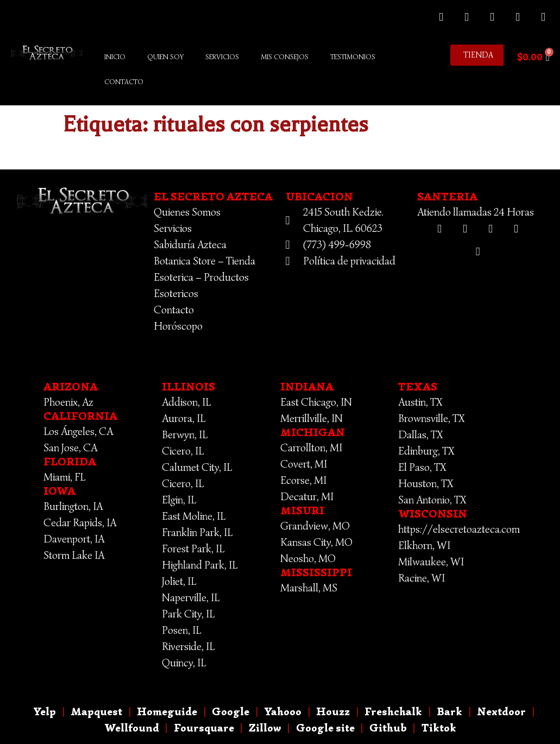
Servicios (222, 57)
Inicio (115, 57)
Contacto (124, 82)
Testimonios (353, 57)
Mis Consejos (285, 57)
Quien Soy (165, 57)
